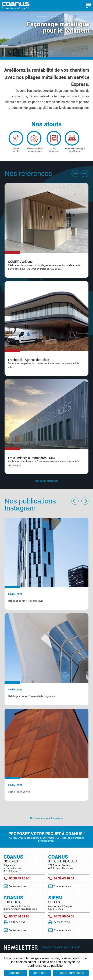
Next (85, 173)
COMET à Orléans (20, 262)
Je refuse (40, 973)
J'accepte (16, 973)
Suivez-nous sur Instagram (48, 818)
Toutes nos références (46, 481)
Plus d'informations (71, 973)
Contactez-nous (18, 886)
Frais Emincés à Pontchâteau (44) (31, 458)
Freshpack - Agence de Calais (28, 360)
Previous (74, 173)
